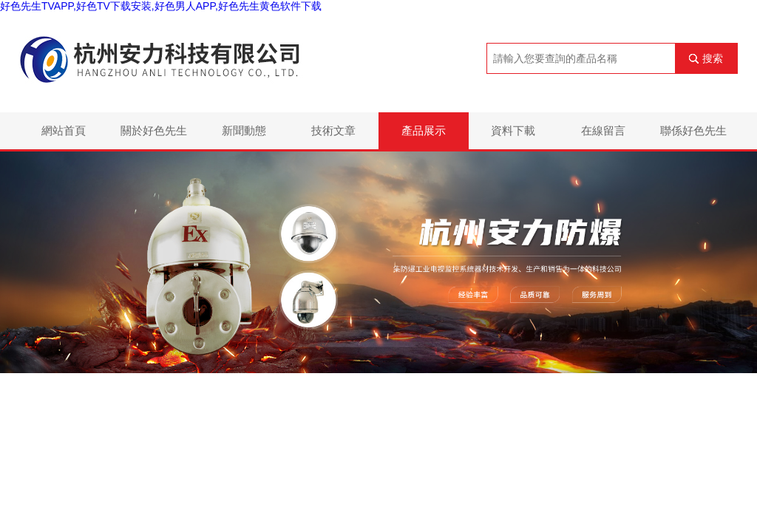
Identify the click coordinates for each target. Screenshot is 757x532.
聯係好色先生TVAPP (693, 137)
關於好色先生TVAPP (154, 137)
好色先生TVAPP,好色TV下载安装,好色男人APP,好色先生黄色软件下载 (161, 6)
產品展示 (424, 130)
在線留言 (603, 130)
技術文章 (333, 130)
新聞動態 (244, 130)
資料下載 (513, 130)
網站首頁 (64, 130)
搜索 (713, 58)
